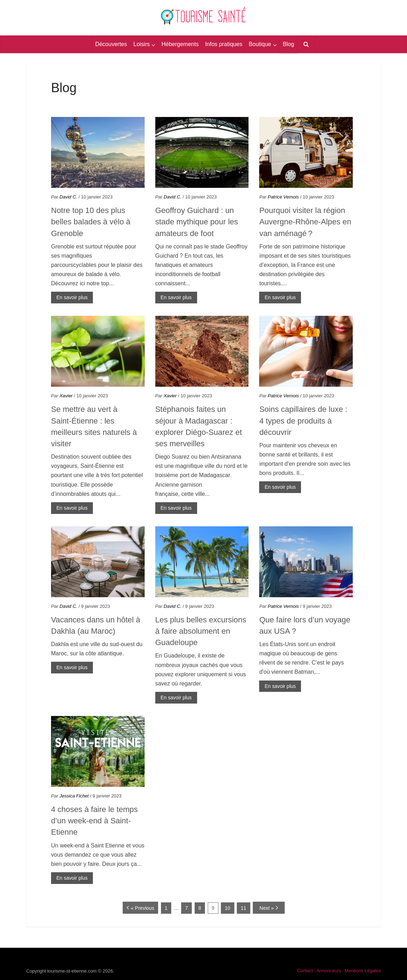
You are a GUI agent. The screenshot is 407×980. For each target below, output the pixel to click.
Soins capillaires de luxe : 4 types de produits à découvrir (303, 421)
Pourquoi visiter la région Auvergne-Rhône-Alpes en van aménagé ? (305, 222)
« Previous (143, 908)
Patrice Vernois (283, 197)
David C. (68, 197)
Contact (305, 971)
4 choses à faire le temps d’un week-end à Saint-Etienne (94, 821)
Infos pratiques (224, 44)
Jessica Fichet (74, 796)
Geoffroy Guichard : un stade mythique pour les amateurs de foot (197, 222)
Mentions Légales (363, 971)
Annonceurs (329, 971)
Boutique (260, 44)
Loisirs (141, 44)
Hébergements (180, 44)
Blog (289, 44)
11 (244, 908)
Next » (267, 908)
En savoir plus (72, 297)
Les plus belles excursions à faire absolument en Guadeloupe (201, 631)
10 (228, 908)
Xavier (66, 396)
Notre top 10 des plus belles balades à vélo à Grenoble (91, 222)
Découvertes (111, 44)
